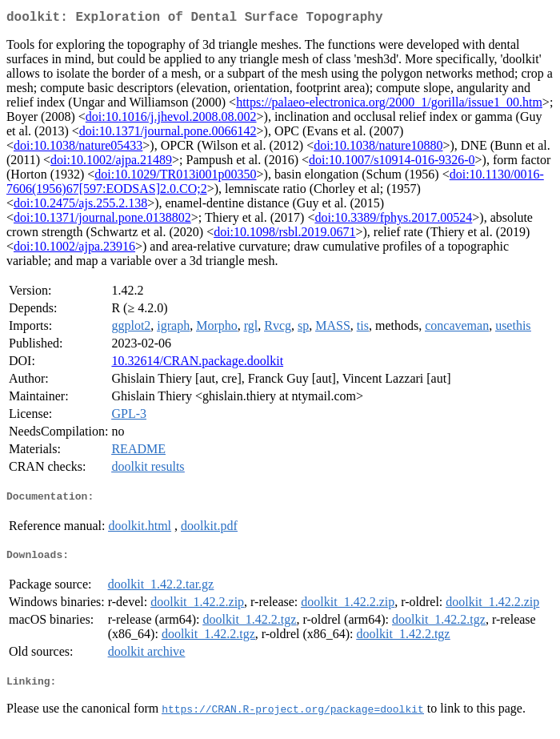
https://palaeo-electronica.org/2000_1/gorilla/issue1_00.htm (389, 105)
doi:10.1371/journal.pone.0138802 (102, 221)
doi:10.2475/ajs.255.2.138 (80, 206)
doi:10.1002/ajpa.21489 (111, 163)
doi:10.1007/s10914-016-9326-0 (392, 163)
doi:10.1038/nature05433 (78, 149)
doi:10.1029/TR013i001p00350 (175, 177)
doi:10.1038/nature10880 (378, 149)
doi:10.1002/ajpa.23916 (74, 249)
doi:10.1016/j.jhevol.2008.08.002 (171, 120)
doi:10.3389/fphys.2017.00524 (393, 221)
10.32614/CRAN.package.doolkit (197, 364)
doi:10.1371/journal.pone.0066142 (168, 134)
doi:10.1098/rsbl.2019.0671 (284, 235)
